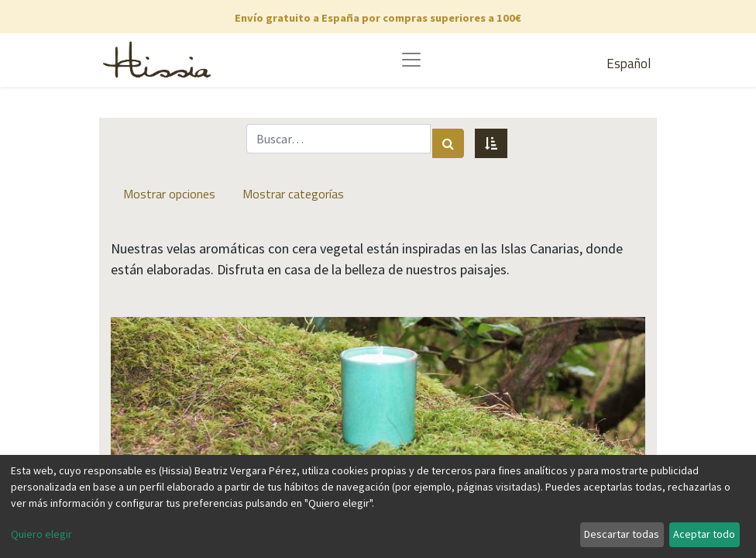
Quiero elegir (41, 534)
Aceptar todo (704, 534)
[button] (491, 143)
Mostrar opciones (169, 194)
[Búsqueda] (448, 143)
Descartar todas (622, 534)
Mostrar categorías (293, 194)
